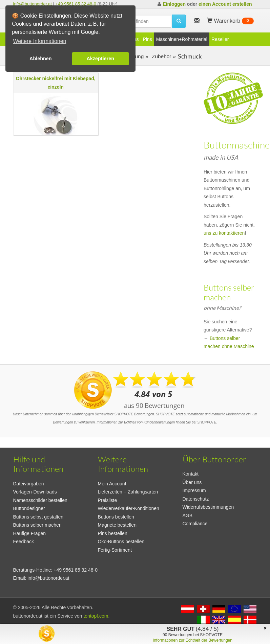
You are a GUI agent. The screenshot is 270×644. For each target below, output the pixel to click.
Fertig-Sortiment (115, 550)
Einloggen (174, 4)
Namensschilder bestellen (40, 500)
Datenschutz (196, 499)
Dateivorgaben (29, 484)
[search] (179, 21)
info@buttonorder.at (33, 4)
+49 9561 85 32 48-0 (76, 4)
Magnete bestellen (117, 525)
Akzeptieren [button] (100, 59)
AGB (188, 515)
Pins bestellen (113, 533)
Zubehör (161, 56)
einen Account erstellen (225, 4)
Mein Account (112, 484)
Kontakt (191, 474)
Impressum (194, 490)
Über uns (192, 482)
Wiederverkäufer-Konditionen (129, 508)
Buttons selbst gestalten (38, 517)
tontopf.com (96, 616)
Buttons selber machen (37, 525)
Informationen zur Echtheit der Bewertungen (193, 640)
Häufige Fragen (30, 533)
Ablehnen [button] (41, 59)
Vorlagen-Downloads (35, 492)
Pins (147, 39)
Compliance (195, 524)
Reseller (220, 39)
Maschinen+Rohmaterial (182, 39)
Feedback (24, 542)
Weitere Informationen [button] (39, 41)
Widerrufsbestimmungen (208, 507)
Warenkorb (230, 21)
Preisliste (108, 500)
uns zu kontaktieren (224, 233)
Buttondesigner (29, 508)
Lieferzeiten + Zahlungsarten (128, 492)
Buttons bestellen (116, 517)
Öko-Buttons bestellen (121, 542)
